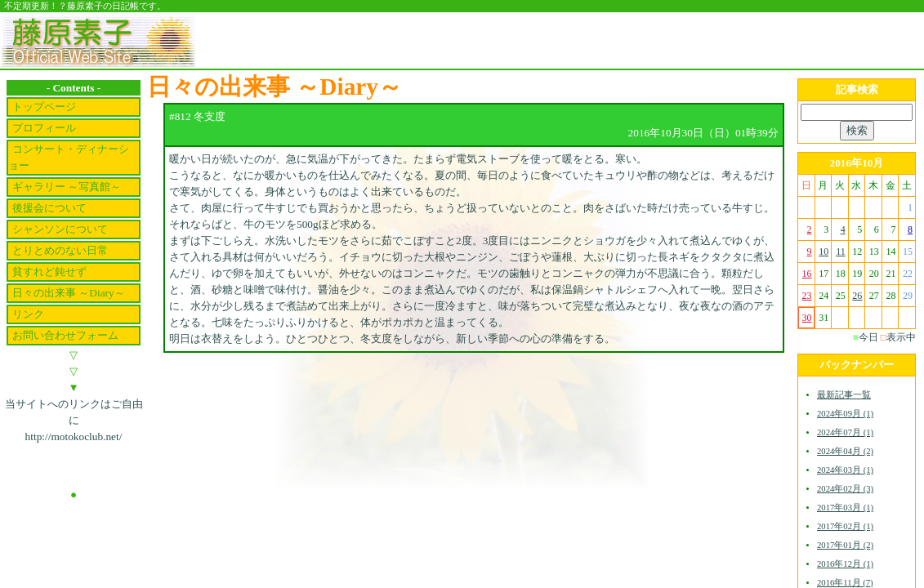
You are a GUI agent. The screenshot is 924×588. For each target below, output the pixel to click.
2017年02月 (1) (845, 526)
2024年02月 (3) (845, 489)
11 (841, 252)
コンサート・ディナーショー (69, 157)
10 (824, 252)
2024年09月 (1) (845, 414)
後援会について (49, 208)
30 (807, 318)
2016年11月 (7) (845, 583)
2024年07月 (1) (845, 432)
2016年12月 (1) (845, 564)
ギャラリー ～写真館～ (67, 187)
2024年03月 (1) (845, 470)
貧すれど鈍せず (49, 272)
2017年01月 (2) (845, 545)
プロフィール (44, 128)
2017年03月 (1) (845, 508)
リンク (28, 314)
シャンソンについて (60, 229)
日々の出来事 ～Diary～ (69, 293)
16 (807, 274)
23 (807, 296)
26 (857, 296)
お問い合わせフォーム (65, 335)
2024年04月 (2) (845, 451)
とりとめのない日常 (60, 250)
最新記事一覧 (844, 395)
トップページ (44, 107)
